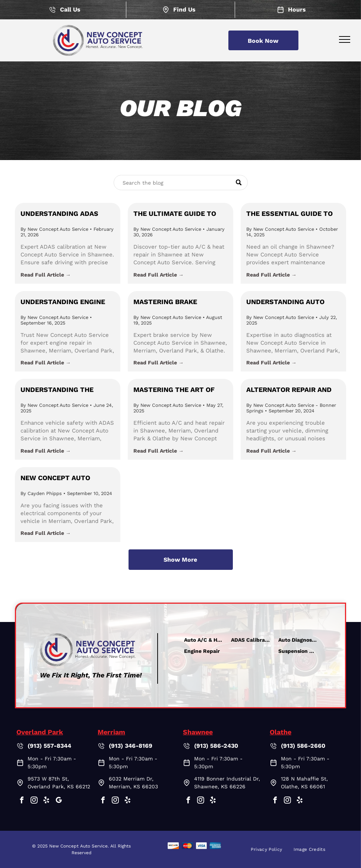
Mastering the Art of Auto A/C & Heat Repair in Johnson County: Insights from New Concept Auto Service (180, 390)
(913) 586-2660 (303, 746)
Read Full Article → (46, 275)
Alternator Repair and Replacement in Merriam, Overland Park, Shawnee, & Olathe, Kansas (293, 390)
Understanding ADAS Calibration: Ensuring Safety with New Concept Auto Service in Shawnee (66, 214)
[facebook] (22, 801)
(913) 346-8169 (131, 746)
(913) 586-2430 (216, 746)
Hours (297, 9)
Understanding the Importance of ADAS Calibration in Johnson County (65, 390)
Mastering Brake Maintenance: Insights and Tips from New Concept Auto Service (176, 302)
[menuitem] (266, 849)
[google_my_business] (58, 801)
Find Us (184, 9)
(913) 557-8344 (49, 746)
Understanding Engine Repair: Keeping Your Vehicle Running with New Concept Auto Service (63, 302)
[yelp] (46, 801)
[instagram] (34, 801)
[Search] (181, 183)
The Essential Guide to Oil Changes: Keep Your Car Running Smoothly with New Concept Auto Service (291, 214)
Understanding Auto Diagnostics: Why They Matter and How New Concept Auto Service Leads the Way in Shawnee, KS (289, 302)
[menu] (345, 39)
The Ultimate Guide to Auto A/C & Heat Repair (175, 214)
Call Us (70, 9)
